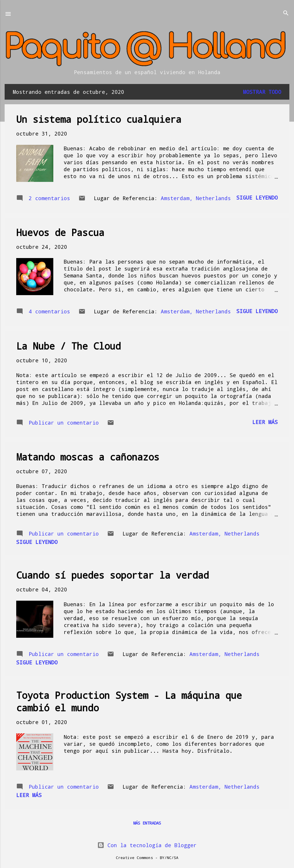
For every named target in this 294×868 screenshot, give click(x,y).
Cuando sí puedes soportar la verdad (113, 575)
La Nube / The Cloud (69, 346)
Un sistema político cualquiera (99, 119)
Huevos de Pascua (60, 232)
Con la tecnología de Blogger (147, 845)
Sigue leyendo (257, 198)
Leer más (265, 422)
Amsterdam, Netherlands (196, 198)
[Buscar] (286, 13)
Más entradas (147, 823)
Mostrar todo (262, 92)
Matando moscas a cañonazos (88, 457)
